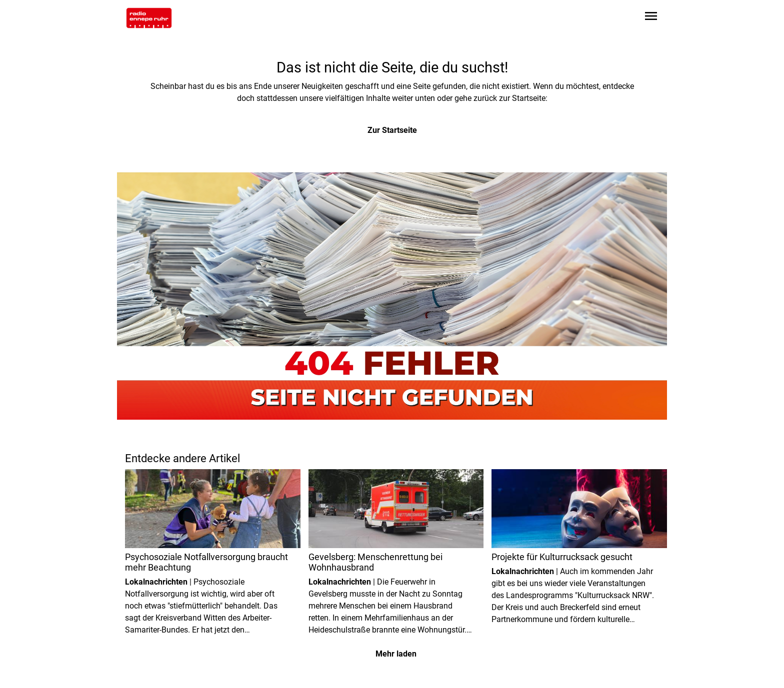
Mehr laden (396, 654)
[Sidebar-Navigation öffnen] (651, 18)
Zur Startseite (392, 130)
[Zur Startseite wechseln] (149, 18)
